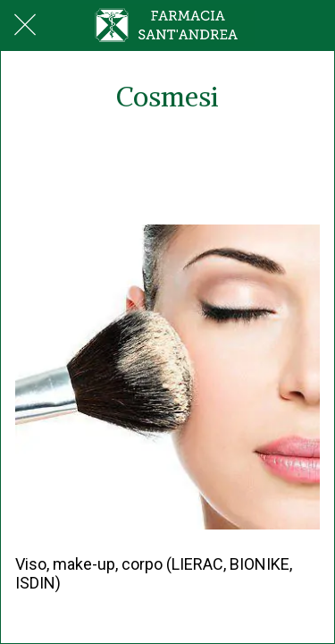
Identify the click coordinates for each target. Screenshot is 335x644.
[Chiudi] (25, 25)
